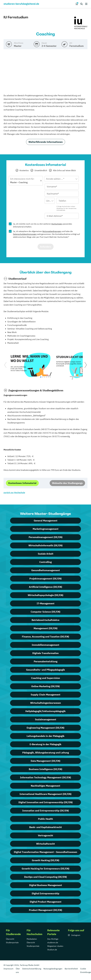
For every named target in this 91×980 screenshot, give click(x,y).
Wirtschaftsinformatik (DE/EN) (45, 545)
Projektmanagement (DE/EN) (45, 579)
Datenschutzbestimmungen (25, 234)
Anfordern (46, 247)
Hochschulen (57, 224)
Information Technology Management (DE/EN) (45, 777)
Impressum (8, 969)
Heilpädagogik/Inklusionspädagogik (45, 711)
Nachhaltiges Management (45, 786)
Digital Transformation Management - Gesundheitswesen (45, 852)
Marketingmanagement (46, 529)
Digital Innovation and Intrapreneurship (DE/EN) (46, 802)
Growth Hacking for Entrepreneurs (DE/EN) (45, 869)
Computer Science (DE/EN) (45, 612)
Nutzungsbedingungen (52, 231)
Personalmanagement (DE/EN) (46, 537)
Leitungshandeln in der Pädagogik (46, 736)
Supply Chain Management (45, 695)
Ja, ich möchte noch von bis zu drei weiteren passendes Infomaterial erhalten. (43, 225)
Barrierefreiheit (71, 969)
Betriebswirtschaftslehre (45, 620)
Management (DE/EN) (46, 628)
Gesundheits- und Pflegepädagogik (45, 670)
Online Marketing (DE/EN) (45, 686)
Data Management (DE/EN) (45, 761)
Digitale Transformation (45, 653)
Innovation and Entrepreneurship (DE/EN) (46, 811)
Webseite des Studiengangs (67, 483)
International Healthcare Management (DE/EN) (45, 794)
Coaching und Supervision (46, 678)
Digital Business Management (46, 885)
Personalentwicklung (46, 661)
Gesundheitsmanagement (46, 570)
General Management (46, 521)
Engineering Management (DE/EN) (45, 728)
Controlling (45, 562)
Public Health (45, 819)
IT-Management (46, 603)
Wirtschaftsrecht (45, 844)
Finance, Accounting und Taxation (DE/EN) (45, 637)
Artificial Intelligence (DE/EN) (45, 587)
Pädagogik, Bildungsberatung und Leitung (46, 753)
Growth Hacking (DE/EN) (46, 860)
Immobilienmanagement (45, 645)
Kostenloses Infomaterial (22, 483)
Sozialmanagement (46, 719)
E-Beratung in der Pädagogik (45, 744)
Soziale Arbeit (46, 554)
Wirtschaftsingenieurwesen (46, 703)
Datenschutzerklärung (32, 969)
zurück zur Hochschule (14, 493)
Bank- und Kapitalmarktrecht (46, 827)
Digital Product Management (46, 902)
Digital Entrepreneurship (45, 893)
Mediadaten (32, 939)
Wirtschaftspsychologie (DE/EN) (45, 595)
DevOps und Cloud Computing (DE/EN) (45, 877)
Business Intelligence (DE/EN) (45, 769)
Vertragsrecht (45, 835)
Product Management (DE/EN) (45, 910)
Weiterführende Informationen (46, 142)
